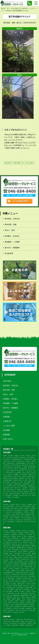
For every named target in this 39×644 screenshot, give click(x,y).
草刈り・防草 (10, 230)
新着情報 (6, 435)
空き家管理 (9, 253)
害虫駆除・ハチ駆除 (12, 242)
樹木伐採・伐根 (11, 224)
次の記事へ (31, 163)
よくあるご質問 (9, 426)
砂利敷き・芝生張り (12, 236)
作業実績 (6, 417)
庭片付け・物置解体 (12, 248)
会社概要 (6, 430)
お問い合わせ (8, 439)
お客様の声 (7, 421)
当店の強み (7, 381)
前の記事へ (9, 163)
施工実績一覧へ (20, 163)
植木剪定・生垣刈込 (12, 219)
